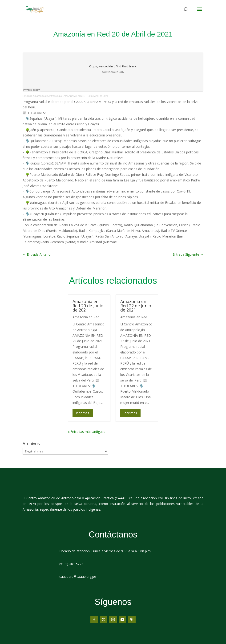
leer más (83, 413)
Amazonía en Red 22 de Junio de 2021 (136, 306)
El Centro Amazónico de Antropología (42, 96)
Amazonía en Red (86, 317)
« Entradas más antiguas (87, 432)
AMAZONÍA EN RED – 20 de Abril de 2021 (86, 96)
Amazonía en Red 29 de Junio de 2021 (88, 306)
